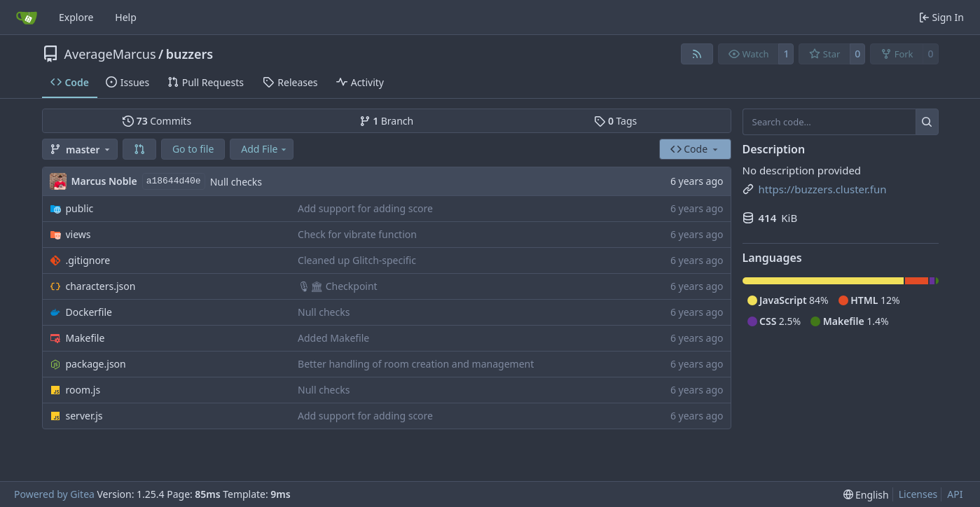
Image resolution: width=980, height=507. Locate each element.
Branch (387, 121)
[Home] (27, 18)
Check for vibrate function (357, 234)
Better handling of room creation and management (416, 364)
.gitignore (88, 260)
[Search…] (927, 122)
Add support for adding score (365, 208)
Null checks (236, 182)
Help (126, 17)
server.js (84, 416)
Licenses (918, 494)
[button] (139, 149)
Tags (615, 121)
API (955, 494)
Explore (76, 17)
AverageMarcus (110, 54)
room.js (83, 390)
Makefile (85, 338)
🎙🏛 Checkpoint (338, 286)
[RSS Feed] (697, 54)
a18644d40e (174, 181)
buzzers (189, 54)
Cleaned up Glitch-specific (357, 260)
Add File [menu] (265, 149)
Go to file (193, 149)
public (80, 208)
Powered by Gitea (54, 494)
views (78, 234)
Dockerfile (89, 312)
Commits (157, 121)
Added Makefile (333, 338)
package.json (96, 364)
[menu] (866, 495)
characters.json (101, 286)
